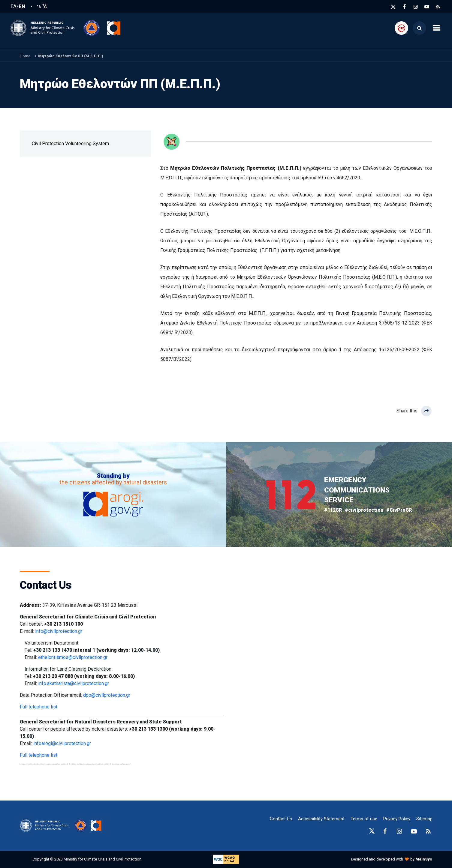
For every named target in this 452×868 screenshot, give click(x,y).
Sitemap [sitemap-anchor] (424, 819)
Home (25, 56)
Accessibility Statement (321, 819)
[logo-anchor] (46, 826)
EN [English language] (22, 7)
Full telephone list (39, 707)
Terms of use (364, 819)
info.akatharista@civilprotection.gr (74, 683)
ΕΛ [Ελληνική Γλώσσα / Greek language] (14, 7)
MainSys (424, 859)
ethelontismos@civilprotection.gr (73, 657)
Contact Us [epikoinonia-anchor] (281, 819)
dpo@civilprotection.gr (107, 695)
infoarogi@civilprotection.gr (62, 743)
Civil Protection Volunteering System (70, 144)
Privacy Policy (397, 819)
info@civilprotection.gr (59, 631)
